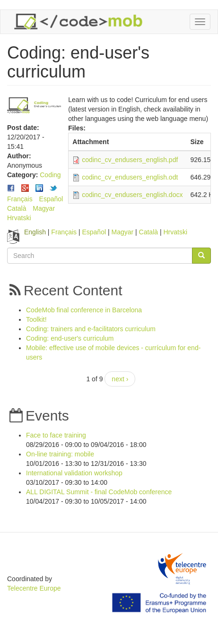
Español (51, 199)
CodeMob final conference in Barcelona (84, 310)
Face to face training (56, 435)
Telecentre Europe (34, 588)
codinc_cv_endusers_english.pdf (130, 160)
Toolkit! (36, 319)
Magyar (44, 208)
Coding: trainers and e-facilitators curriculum (91, 329)
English (35, 232)
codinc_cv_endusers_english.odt (130, 177)
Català (17, 208)
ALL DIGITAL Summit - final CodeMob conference (99, 492)
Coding (50, 175)
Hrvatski (19, 218)
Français (20, 199)
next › (120, 379)
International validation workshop (74, 473)
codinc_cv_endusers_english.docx (132, 195)
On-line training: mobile (60, 454)
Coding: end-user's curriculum (70, 338)
